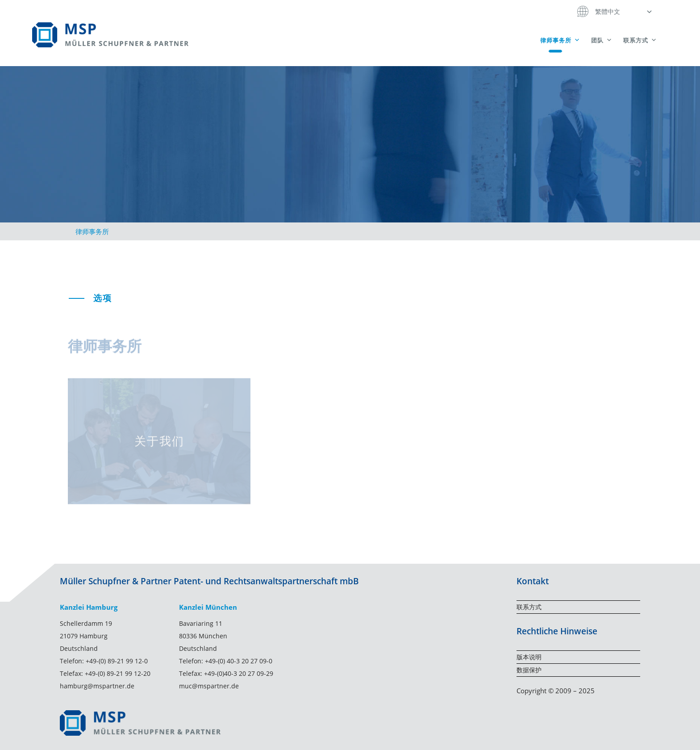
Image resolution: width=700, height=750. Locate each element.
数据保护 (529, 670)
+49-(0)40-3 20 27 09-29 (239, 673)
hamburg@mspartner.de (97, 686)
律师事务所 (560, 40)
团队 (602, 40)
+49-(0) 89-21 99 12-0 (117, 661)
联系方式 (640, 40)
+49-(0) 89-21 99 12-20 (118, 673)
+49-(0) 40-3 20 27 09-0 (239, 661)
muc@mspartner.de (209, 686)
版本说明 (529, 657)
